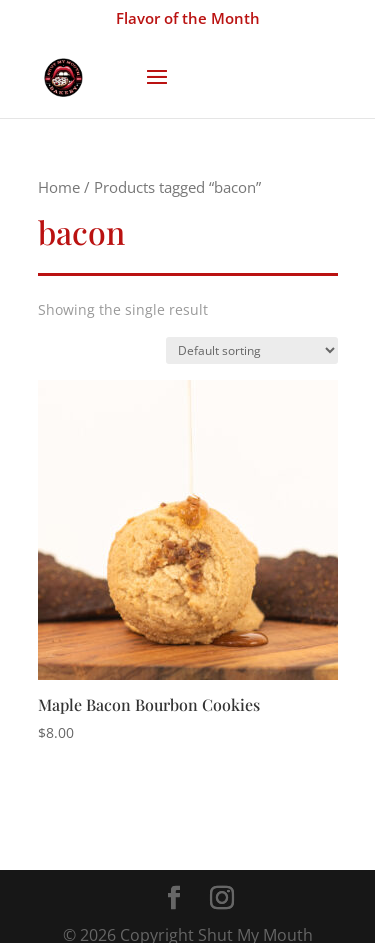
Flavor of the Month (188, 18)
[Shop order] (252, 350)
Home (59, 187)
